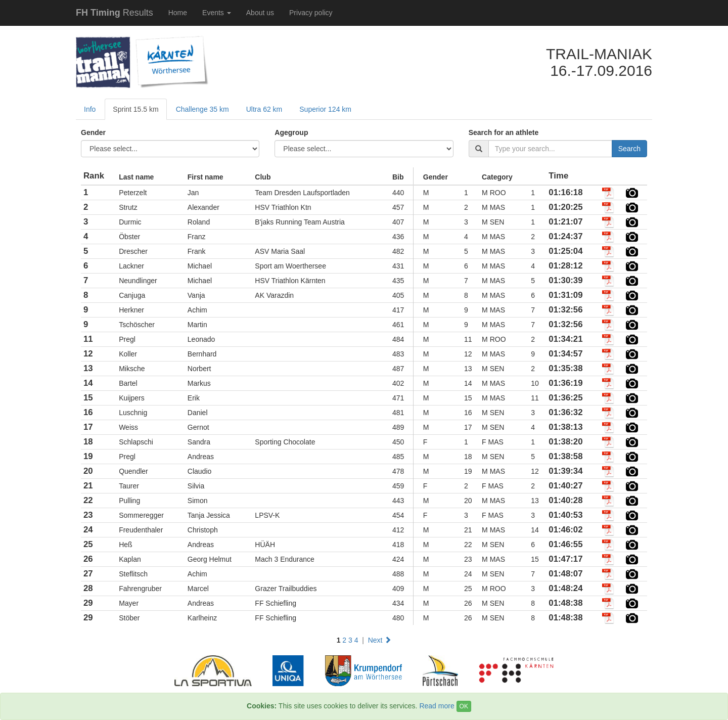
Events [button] (217, 13)
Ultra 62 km (264, 109)
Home (178, 13)
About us (260, 13)
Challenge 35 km (202, 109)
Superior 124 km (325, 109)
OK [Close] (464, 706)
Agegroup (291, 132)
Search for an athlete (504, 132)
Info (90, 109)
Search (629, 149)
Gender (93, 132)
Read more (437, 706)
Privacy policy (311, 13)
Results (115, 13)
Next (380, 640)
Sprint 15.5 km (135, 109)
